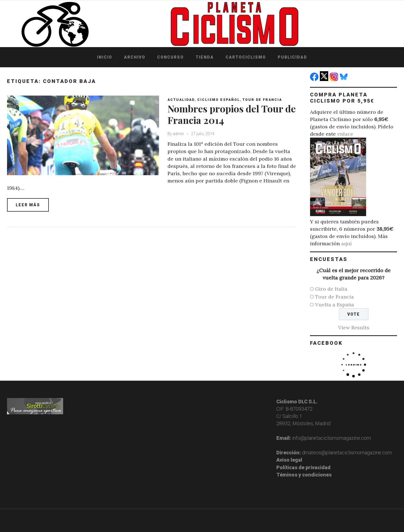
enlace (345, 134)
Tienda (205, 57)
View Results (354, 328)
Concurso (170, 57)
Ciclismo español (219, 100)
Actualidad (181, 100)
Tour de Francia (262, 100)
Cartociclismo (246, 57)
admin (178, 134)
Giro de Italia (331, 289)
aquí (346, 243)
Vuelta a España (335, 305)
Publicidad (292, 57)
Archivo (135, 57)
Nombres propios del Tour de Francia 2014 (232, 114)
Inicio (105, 57)
